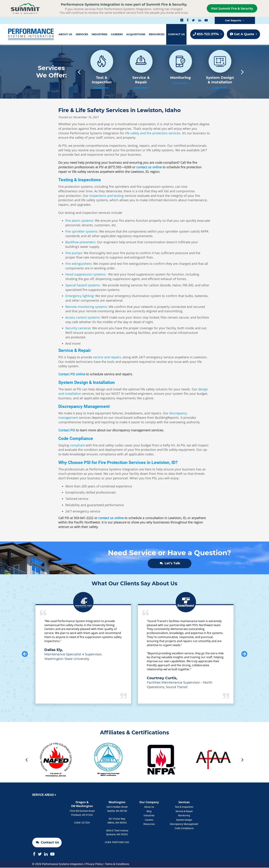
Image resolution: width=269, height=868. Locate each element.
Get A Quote (243, 34)
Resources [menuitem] (157, 34)
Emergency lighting (79, 296)
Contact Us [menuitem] (176, 34)
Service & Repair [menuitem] (184, 811)
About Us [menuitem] (65, 34)
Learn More (102, 88)
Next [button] (244, 72)
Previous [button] (78, 72)
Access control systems (82, 317)
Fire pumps (74, 253)
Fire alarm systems (79, 221)
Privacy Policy (94, 864)
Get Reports (234, 20)
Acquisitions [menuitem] (136, 34)
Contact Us (47, 820)
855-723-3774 (207, 34)
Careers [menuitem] (117, 34)
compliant (77, 445)
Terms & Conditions (117, 864)
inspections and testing (106, 196)
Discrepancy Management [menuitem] (184, 824)
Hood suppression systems (85, 274)
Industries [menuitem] (99, 34)
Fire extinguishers (78, 264)
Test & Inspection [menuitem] (184, 807)
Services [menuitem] (82, 34)
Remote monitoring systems (86, 307)
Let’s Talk (170, 563)
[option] (102, 72)
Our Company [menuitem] (149, 802)
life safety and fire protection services (153, 133)
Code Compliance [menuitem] (184, 829)
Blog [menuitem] (149, 811)
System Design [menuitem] (184, 820)
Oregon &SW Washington (82, 804)
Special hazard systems (82, 285)
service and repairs (107, 357)
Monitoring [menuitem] (184, 816)
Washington (117, 802)
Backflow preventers (80, 242)
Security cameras (78, 328)
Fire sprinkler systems (81, 231)
